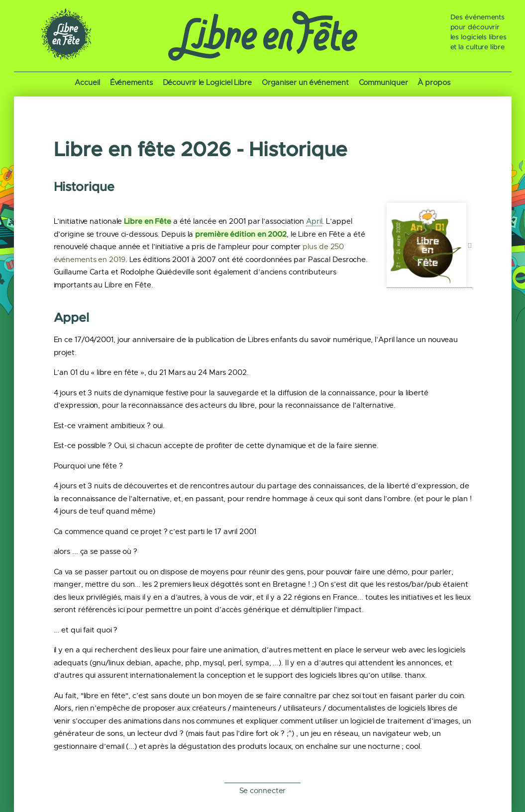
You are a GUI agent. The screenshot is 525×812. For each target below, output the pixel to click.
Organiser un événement (305, 83)
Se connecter (263, 791)
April (314, 221)
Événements (131, 83)
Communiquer (383, 83)
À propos (434, 83)
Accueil (87, 83)
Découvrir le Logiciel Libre (207, 83)
